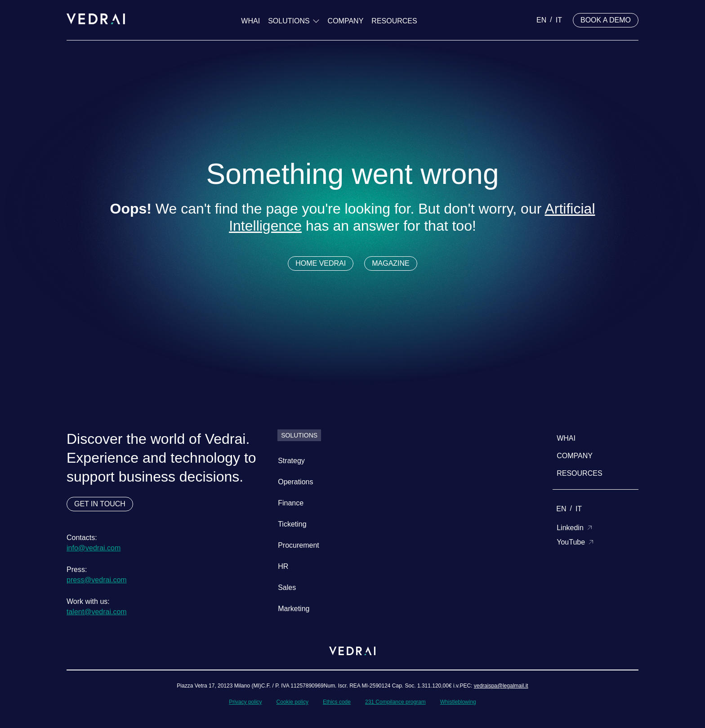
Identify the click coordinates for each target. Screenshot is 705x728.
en (541, 20)
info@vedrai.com (94, 548)
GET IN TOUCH (100, 504)
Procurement (299, 545)
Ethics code (337, 702)
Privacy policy (245, 702)
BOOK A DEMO (606, 20)
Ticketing (292, 524)
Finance (291, 503)
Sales (287, 587)
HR (283, 566)
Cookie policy (292, 702)
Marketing (294, 609)
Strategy (291, 461)
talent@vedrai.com (97, 612)
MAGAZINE (391, 263)
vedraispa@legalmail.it (501, 686)
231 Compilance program (395, 702)
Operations (295, 482)
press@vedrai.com (97, 580)
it (559, 20)
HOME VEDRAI (321, 263)
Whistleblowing (458, 702)
